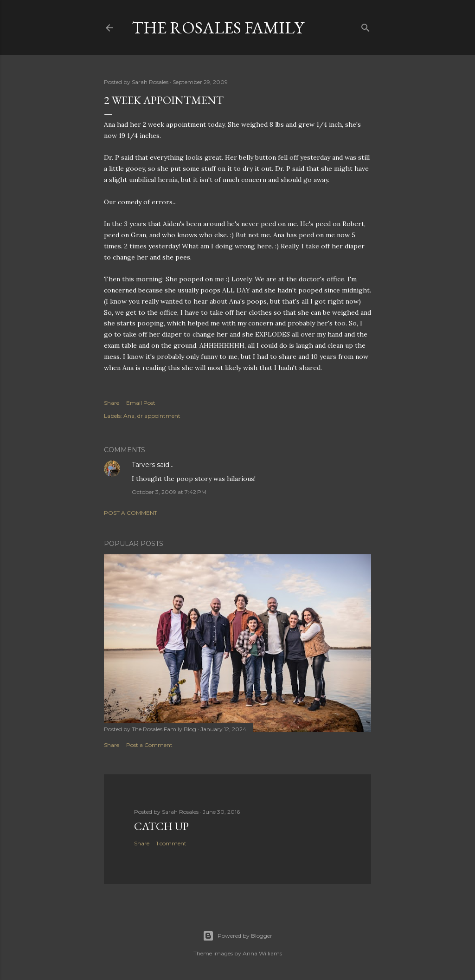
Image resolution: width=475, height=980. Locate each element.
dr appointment (159, 416)
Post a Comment (131, 513)
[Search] (366, 26)
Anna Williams (262, 953)
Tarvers (143, 465)
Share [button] (112, 403)
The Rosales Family (218, 28)
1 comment (171, 843)
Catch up (161, 826)
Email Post (141, 403)
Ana (129, 416)
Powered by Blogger (237, 936)
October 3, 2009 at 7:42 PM (169, 492)
